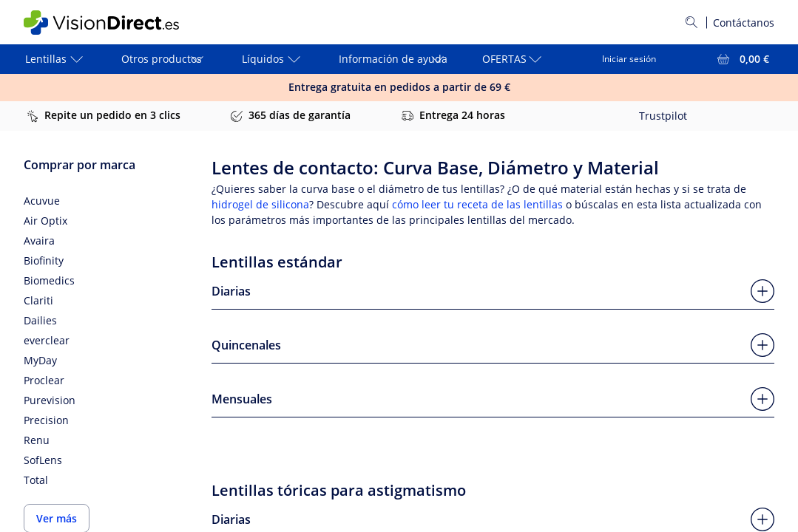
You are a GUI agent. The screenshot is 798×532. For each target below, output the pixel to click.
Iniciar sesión (629, 59)
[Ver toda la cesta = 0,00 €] (742, 59)
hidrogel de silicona (260, 204)
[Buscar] (692, 22)
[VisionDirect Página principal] (112, 23)
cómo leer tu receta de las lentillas (477, 204)
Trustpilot (663, 116)
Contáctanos (744, 23)
